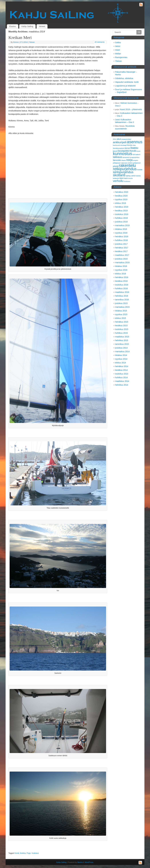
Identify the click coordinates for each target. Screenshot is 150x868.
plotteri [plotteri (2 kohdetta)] (130, 163)
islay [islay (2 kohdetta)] (134, 145)
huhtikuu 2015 (121, 333)
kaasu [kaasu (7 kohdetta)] (134, 148)
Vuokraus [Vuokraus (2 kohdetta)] (127, 181)
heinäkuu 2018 (122, 237)
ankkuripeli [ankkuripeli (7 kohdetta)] (120, 142)
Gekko (118, 43)
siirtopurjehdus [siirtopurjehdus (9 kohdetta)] (123, 172)
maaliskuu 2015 (122, 337)
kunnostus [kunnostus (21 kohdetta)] (123, 154)
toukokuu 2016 (122, 285)
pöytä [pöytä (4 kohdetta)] (116, 166)
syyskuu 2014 (121, 359)
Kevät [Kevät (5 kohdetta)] (133, 151)
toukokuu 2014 (122, 374)
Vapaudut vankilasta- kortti (127, 82)
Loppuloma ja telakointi (125, 86)
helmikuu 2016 (122, 296)
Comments (100, 42)
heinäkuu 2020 (122, 192)
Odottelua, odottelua (124, 78)
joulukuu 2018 (121, 222)
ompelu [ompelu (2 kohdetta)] (135, 160)
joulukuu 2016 (121, 259)
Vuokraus (35, 853)
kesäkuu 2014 (121, 370)
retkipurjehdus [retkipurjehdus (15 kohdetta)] (125, 169)
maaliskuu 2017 (122, 255)
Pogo (29, 853)
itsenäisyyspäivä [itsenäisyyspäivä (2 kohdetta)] (119, 148)
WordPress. (89, 862)
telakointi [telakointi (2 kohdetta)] (116, 178)
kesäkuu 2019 (121, 211)
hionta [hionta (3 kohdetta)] (130, 145)
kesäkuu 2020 (121, 196)
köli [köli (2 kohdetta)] (134, 154)
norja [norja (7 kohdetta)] (129, 160)
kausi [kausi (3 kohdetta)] (115, 151)
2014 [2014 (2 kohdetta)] (115, 139)
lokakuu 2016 (121, 266)
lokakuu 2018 (121, 229)
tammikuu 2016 (122, 300)
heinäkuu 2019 (122, 207)
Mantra (80, 862)
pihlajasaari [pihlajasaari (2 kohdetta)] (117, 163)
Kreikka (23, 853)
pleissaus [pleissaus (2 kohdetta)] (124, 163)
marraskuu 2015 (122, 307)
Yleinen (32, 42)
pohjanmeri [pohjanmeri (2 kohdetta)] (137, 163)
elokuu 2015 (121, 318)
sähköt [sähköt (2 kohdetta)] (133, 176)
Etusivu (13, 26)
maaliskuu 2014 (122, 381)
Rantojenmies (121, 57)
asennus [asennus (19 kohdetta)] (135, 142)
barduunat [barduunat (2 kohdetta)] (116, 145)
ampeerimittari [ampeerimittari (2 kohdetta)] (126, 139)
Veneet (42, 26)
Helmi (118, 46)
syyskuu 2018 (121, 233)
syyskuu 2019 (121, 199)
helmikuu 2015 (122, 340)
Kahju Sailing (27, 26)
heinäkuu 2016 (122, 277)
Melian (118, 54)
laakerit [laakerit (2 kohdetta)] (138, 154)
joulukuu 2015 (121, 303)
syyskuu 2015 (121, 314)
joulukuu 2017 (121, 244)
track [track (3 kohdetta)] (126, 178)
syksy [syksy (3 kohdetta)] (128, 176)
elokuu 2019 (121, 203)
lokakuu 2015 (121, 311)
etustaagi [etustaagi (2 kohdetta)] (123, 145)
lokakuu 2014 (121, 355)
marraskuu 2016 (122, 262)
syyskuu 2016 (121, 270)
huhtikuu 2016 (121, 288)
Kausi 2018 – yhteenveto (131, 109)
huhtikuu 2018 (121, 240)
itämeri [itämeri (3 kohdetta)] (127, 148)
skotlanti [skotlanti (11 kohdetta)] (119, 175)
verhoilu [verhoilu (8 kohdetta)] (118, 181)
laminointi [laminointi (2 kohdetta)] (126, 157)
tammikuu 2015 (122, 344)
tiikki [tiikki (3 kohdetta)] (121, 178)
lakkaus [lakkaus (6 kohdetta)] (117, 157)
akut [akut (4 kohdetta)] (119, 139)
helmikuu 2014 (122, 385)
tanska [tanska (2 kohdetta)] (138, 176)
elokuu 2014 (121, 363)
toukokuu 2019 (122, 214)
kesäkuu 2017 (121, 251)
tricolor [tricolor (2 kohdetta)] (131, 178)
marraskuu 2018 (122, 225)
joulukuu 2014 (121, 348)
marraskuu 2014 (122, 351)
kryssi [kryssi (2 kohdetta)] (138, 151)
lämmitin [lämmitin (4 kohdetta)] (117, 160)
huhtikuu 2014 (121, 377)
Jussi (117, 120)
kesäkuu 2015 (121, 326)
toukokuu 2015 (122, 329)
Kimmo (16, 42)
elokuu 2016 (121, 274)
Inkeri (118, 50)
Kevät (17, 853)
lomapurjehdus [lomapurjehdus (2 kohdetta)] (134, 157)
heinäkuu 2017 (122, 248)
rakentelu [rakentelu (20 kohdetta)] (127, 165)
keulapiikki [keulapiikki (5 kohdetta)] (123, 151)
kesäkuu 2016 (121, 281)
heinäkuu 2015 (122, 322)
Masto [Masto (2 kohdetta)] (124, 160)
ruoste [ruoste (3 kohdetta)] (140, 170)
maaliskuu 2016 (122, 292)
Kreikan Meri (20, 37)
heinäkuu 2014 (122, 366)
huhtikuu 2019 (121, 218)
